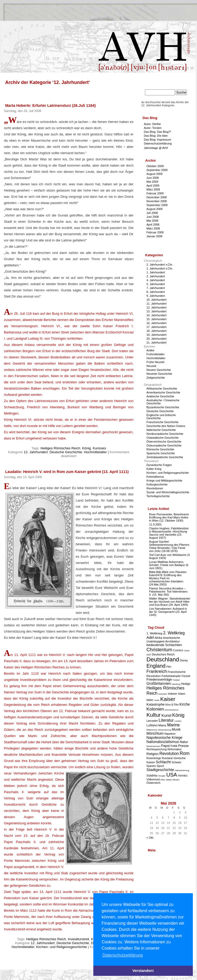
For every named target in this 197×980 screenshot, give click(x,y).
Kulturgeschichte (157, 484)
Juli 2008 (152, 213)
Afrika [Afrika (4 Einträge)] (158, 638)
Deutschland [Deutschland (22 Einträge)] (163, 659)
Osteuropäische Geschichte (164, 445)
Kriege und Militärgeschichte (164, 481)
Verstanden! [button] (143, 971)
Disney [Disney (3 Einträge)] (184, 660)
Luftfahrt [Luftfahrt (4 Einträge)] (152, 725)
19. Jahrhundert (156, 335)
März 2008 (153, 228)
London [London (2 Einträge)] (178, 721)
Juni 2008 (153, 217)
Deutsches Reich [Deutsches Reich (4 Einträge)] (163, 654)
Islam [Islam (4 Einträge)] (182, 693)
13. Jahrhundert (156, 311)
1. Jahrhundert (156, 272)
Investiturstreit (79, 939)
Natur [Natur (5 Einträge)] (184, 742)
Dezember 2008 (157, 197)
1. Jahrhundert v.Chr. (160, 268)
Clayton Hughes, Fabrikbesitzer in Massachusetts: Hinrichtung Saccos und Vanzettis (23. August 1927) (169, 533)
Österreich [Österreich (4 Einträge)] (153, 783)
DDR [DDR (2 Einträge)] (149, 655)
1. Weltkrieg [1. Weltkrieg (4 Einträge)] (154, 633)
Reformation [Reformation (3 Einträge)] (174, 749)
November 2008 (157, 201)
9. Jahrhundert (156, 296)
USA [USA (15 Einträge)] (172, 775)
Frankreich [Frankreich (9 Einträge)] (157, 671)
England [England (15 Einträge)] (156, 666)
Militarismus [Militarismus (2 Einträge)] (152, 730)
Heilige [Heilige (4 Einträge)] (186, 684)
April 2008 (153, 225)
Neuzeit (151, 366)
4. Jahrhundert (156, 280)
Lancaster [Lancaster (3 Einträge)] (152, 721)
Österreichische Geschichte (164, 442)
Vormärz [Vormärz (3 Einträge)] (183, 776)
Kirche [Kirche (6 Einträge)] (185, 704)
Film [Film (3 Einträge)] (169, 667)
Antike (150, 350)
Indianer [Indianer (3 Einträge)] (173, 694)
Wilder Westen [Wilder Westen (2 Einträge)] (173, 780)
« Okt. (150, 838)
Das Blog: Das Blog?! (157, 132)
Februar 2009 (155, 193)
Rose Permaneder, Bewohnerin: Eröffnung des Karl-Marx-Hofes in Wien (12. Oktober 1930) (169, 517)
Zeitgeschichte (156, 378)
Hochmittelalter (95, 452)
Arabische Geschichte (160, 396)
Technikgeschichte (158, 496)
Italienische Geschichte (161, 430)
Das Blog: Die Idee (156, 136)
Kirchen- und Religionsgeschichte (61, 947)
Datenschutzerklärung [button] (123, 955)
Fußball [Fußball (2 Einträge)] (176, 680)
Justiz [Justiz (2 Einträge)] (157, 700)
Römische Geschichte (160, 449)
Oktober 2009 (155, 166)
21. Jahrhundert (156, 343)
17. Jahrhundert (156, 327)
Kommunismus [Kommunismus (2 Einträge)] (172, 710)
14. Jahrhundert (156, 315)
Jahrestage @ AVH (156, 148)
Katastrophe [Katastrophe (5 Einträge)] (156, 704)
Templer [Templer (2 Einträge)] (162, 776)
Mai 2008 (152, 221)
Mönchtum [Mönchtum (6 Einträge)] (155, 733)
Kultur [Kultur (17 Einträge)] (154, 715)
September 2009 (157, 170)
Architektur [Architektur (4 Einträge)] (173, 641)
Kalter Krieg (154, 469)
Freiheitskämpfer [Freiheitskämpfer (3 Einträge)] (171, 676)
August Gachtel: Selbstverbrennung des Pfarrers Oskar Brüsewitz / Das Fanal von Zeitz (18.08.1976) (169, 546)
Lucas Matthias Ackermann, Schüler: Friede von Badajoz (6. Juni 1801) (169, 565)
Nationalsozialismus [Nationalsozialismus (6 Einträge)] (163, 742)
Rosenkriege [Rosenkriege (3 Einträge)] (154, 758)
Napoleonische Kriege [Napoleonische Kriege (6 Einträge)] (164, 738)
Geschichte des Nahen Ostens (166, 426)
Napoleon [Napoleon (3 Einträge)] (170, 734)
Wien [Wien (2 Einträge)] (163, 780)
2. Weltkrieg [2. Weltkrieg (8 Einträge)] (174, 633)
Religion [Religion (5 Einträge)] (153, 754)
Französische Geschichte (163, 422)
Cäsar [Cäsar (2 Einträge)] (187, 651)
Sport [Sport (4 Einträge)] (160, 766)
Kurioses (99, 448)
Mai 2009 (152, 182)
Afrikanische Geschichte (162, 389)
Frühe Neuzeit (155, 362)
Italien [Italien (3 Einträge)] (150, 700)
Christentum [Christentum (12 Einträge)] (159, 650)
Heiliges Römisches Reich (60, 448)
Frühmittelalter (156, 354)
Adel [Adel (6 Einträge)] (150, 637)
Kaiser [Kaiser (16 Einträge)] (168, 699)
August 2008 (154, 209)
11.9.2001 (155, 524)
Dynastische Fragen (159, 465)
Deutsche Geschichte (66, 452)
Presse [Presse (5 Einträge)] (184, 746)
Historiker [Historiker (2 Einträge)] (163, 694)
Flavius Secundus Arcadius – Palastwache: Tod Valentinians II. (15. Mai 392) (168, 591)
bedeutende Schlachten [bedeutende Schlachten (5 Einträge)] (164, 645)
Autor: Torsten (153, 128)
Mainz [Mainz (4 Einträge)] (162, 725)
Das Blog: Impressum (157, 140)
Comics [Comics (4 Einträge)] (178, 650)
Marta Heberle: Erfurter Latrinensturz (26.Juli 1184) (50, 106)
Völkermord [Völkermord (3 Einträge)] (153, 780)
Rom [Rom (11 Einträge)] (185, 753)
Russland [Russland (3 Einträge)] (167, 758)
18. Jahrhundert (156, 331)
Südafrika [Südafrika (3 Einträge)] (152, 776)
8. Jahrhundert (156, 292)
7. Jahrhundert (156, 288)
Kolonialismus (155, 477)
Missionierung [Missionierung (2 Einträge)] (164, 730)
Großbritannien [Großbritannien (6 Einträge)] (159, 683)
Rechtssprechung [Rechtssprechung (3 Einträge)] (157, 749)
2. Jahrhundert (156, 276)
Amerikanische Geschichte (163, 392)
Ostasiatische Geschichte (163, 438)
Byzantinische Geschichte (163, 407)
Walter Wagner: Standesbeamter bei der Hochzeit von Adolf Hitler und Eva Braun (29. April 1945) (170, 602)
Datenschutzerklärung (158, 143)
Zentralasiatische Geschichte (165, 457)
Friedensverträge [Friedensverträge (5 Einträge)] (159, 679)
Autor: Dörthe (152, 124)
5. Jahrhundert (156, 284)
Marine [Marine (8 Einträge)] (173, 725)
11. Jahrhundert (156, 304)
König (87, 448)
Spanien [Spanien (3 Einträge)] (151, 766)
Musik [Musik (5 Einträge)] (176, 729)
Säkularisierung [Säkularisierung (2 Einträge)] (182, 770)
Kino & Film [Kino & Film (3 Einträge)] (172, 705)
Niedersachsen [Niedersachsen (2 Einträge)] (153, 746)
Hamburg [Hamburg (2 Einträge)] (176, 684)
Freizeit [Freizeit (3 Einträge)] (186, 676)
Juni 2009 (153, 178)
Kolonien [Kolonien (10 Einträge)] (155, 709)
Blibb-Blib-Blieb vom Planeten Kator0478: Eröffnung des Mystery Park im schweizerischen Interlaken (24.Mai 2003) (168, 578)
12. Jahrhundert (36, 452)
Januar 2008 (154, 236)
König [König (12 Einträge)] (178, 715)
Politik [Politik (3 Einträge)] (174, 746)
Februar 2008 (155, 232)
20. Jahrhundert (156, 339)
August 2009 (154, 174)
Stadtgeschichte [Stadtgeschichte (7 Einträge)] (160, 770)
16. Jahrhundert (156, 323)
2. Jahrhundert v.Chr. (160, 265)
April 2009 (153, 186)
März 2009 (153, 189)
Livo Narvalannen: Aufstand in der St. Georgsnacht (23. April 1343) (168, 612)
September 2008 (157, 205)
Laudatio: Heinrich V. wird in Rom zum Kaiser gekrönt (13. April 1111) (67, 472)
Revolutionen (155, 488)
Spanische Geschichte (161, 453)
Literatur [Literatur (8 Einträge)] (166, 720)
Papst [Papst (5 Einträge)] (165, 746)
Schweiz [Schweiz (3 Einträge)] (176, 762)
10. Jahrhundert (156, 300)
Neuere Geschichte (159, 370)
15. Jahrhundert (156, 319)
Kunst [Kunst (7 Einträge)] (166, 715)
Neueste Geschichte (159, 374)
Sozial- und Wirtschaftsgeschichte (168, 492)
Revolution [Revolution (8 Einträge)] (169, 754)
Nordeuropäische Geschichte (165, 434)
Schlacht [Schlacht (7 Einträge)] (163, 762)
